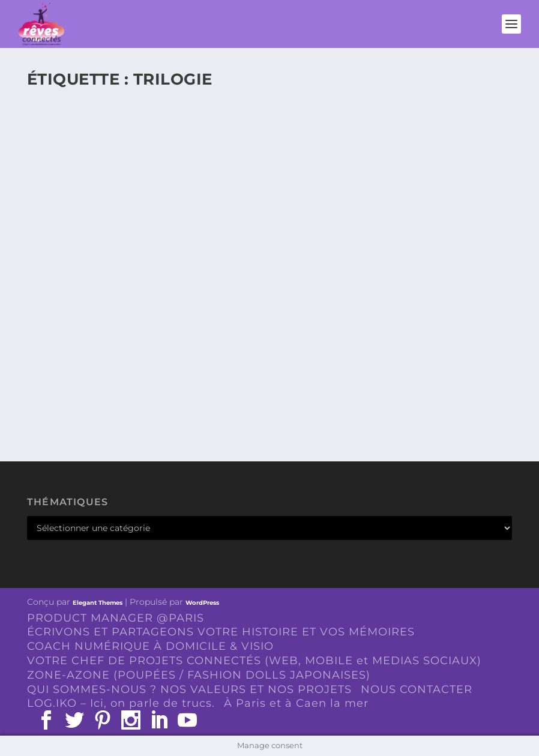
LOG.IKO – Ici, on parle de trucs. (121, 703)
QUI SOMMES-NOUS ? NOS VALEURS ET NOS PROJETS (189, 689)
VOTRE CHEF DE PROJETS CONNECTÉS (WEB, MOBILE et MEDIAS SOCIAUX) (254, 661)
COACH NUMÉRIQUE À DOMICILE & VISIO (150, 646)
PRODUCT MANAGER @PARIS (116, 618)
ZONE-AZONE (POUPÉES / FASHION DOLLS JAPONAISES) (199, 675)
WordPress (202, 603)
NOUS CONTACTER (417, 689)
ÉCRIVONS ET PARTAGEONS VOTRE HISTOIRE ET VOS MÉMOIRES (221, 632)
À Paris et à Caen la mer (296, 703)
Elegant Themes (98, 603)
